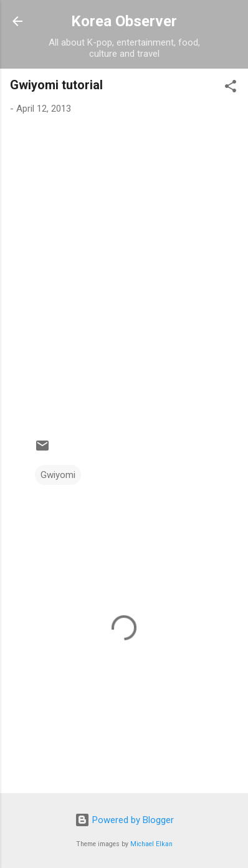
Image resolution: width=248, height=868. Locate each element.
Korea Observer (124, 21)
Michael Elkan (151, 844)
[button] (231, 88)
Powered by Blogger (124, 820)
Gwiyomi (58, 475)
